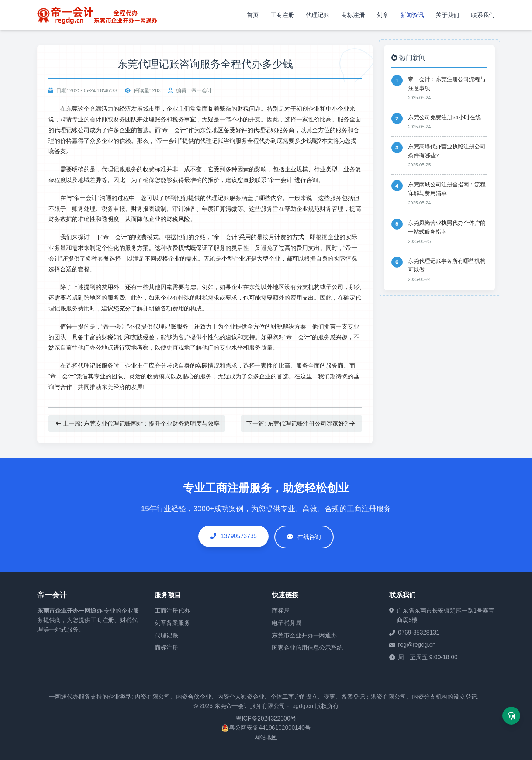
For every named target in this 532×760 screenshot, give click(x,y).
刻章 (383, 15)
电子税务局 (287, 623)
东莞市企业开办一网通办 (70, 611)
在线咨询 (309, 537)
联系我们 (483, 15)
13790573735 (234, 536)
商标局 (281, 611)
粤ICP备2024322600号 (266, 718)
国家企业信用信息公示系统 (307, 648)
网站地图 (266, 737)
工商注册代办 (172, 611)
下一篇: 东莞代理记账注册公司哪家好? (300, 424)
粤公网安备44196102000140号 (270, 728)
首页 (253, 15)
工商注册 (282, 15)
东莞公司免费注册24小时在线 (444, 117)
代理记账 (318, 15)
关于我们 (448, 15)
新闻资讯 (412, 15)
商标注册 (353, 15)
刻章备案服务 (172, 623)
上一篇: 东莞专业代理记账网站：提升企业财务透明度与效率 (138, 424)
